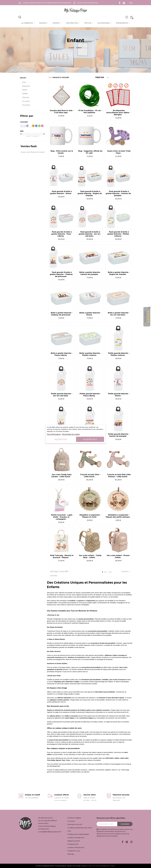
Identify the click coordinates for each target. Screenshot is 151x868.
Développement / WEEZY (108, 866)
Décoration (26, 105)
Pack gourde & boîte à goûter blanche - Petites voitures (118, 234)
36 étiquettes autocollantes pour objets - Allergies (118, 113)
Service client (88, 3)
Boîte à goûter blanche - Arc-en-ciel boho (119, 314)
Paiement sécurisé (75, 824)
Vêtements (26, 97)
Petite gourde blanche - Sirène (119, 395)
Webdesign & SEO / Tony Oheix (90, 866)
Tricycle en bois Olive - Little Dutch (90, 476)
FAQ (69, 831)
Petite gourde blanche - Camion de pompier (119, 435)
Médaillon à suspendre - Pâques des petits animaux (118, 516)
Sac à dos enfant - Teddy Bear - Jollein (90, 556)
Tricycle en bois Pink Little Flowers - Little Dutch (119, 476)
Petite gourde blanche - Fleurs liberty (90, 395)
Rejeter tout (61, 439)
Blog (131, 3)
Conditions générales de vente (80, 828)
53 (110, 572)
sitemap (71, 854)
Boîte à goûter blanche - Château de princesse (62, 314)
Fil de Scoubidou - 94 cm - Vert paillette (90, 112)
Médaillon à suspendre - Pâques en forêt (90, 516)
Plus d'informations (54, 434)
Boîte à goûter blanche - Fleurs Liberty (62, 354)
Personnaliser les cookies (71, 434)
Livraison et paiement (76, 838)
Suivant (126, 572)
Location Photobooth (76, 847)
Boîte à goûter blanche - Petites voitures (90, 354)
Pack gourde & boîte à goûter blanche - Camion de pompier (118, 193)
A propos (71, 821)
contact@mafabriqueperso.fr (50, 832)
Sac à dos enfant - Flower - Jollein (119, 556)
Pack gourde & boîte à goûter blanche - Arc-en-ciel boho (90, 234)
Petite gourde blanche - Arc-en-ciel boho (62, 395)
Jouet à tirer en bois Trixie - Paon (119, 152)
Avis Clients (145, 317)
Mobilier (25, 94)
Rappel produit (73, 841)
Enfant (23, 78)
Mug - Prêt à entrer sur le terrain (62, 152)
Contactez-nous (74, 851)
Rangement (26, 86)
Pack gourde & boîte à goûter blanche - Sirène (61, 192)
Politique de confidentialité (78, 834)
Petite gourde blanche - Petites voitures (119, 354)
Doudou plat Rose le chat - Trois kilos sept (62, 112)
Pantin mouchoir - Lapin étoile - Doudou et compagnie (62, 517)
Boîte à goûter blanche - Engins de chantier (119, 273)
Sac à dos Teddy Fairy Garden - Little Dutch (61, 476)
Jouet (24, 82)
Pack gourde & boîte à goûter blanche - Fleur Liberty (61, 234)
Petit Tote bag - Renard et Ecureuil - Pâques (62, 556)
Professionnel (73, 844)
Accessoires (26, 101)
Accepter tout (90, 439)
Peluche (25, 90)
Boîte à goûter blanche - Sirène (90, 314)
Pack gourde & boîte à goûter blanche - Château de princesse (61, 274)
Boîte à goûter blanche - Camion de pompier (90, 273)
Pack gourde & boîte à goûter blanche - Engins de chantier (90, 193)
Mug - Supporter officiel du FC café (90, 152)
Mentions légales (74, 818)
